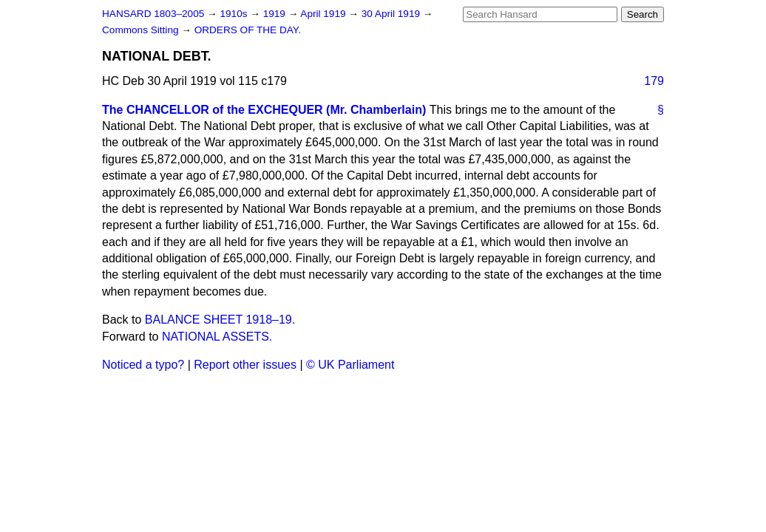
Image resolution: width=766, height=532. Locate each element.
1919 (276, 14)
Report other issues (245, 365)
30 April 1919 (392, 14)
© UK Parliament (350, 365)
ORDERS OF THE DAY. (248, 30)
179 (654, 81)
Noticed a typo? (143, 365)
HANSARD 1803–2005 (153, 14)
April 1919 (324, 14)
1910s (235, 14)
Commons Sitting (142, 30)
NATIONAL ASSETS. (217, 337)
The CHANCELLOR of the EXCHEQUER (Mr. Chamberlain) (264, 110)
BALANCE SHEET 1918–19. (220, 320)
